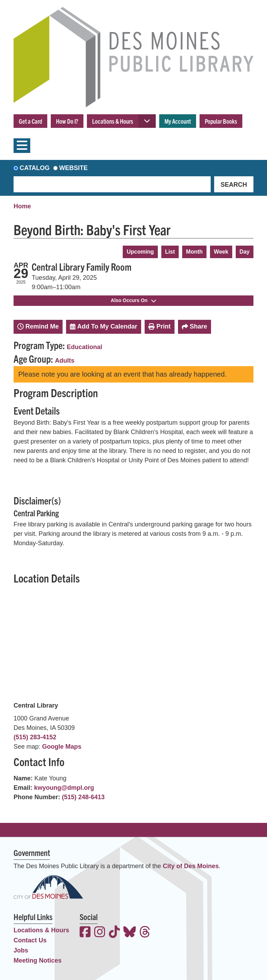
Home (22, 206)
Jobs (21, 950)
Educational (84, 347)
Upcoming (140, 252)
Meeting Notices (38, 960)
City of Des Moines (191, 866)
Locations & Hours (113, 121)
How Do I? (67, 121)
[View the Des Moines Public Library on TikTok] (114, 933)
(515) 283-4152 (35, 737)
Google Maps (62, 747)
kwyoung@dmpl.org (64, 788)
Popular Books (221, 121)
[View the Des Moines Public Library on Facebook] (85, 933)
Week (221, 252)
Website (73, 168)
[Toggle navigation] (22, 146)
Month (194, 252)
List (170, 252)
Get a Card (30, 121)
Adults (65, 361)
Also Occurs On (134, 300)
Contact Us (30, 940)
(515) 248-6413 (83, 797)
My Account (178, 121)
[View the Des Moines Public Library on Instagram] (100, 933)
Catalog (35, 168)
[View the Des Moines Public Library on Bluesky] (130, 933)
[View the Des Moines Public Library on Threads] (145, 933)
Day (245, 252)
